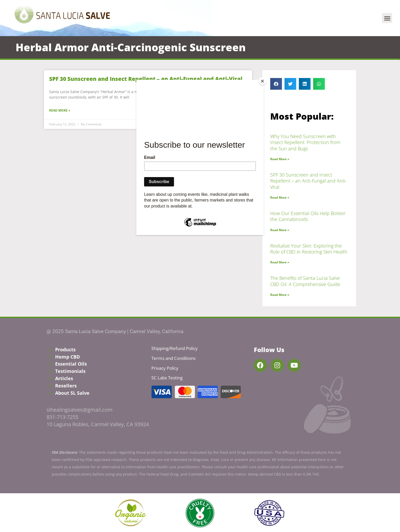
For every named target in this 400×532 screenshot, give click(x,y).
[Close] (262, 81)
